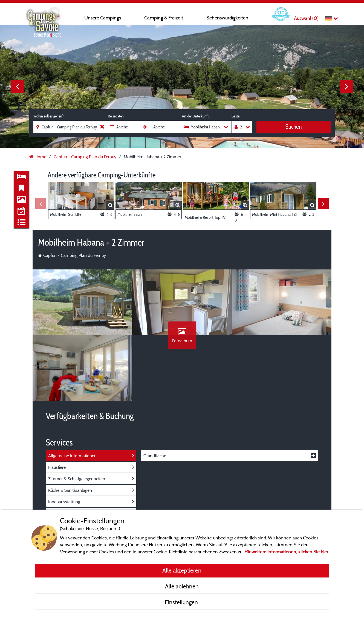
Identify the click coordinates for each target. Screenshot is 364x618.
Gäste (236, 116)
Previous (18, 86)
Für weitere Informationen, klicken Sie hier (286, 552)
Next (346, 86)
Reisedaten (116, 116)
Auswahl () (306, 18)
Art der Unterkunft (195, 116)
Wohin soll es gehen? (48, 116)
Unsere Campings (103, 18)
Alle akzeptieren (182, 570)
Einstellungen (182, 602)
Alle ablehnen (182, 586)
